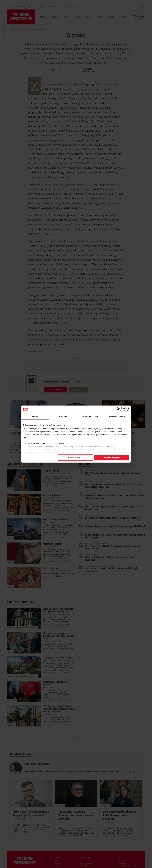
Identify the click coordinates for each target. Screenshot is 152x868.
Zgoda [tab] (35, 416)
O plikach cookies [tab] (117, 416)
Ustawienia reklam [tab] (90, 416)
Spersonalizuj (76, 457)
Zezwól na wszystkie (111, 457)
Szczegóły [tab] (62, 416)
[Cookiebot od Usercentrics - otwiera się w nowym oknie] (118, 409)
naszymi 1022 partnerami (41, 429)
